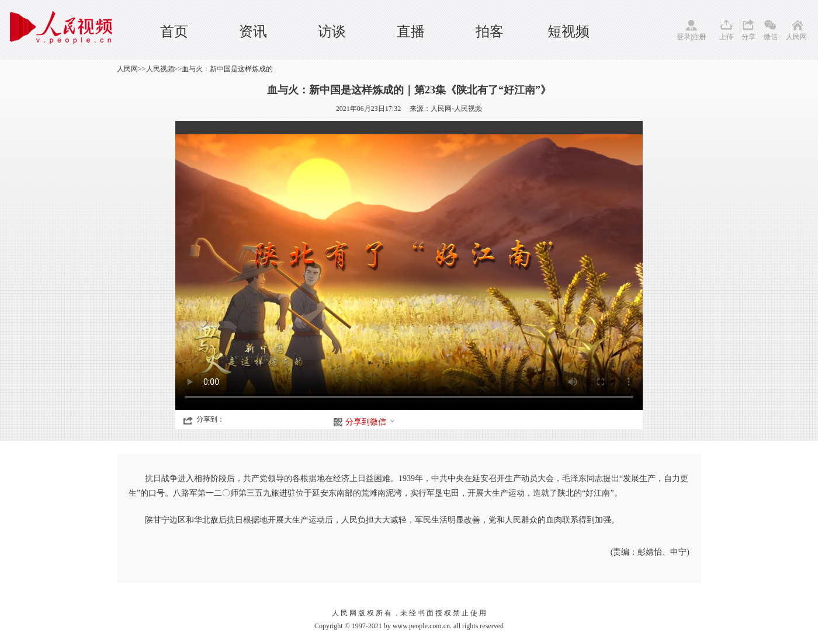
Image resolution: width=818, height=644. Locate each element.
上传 (726, 37)
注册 (699, 37)
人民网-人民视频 (456, 109)
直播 (411, 32)
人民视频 (160, 69)
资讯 (253, 32)
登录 (684, 37)
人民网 (796, 37)
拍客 (490, 32)
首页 (174, 32)
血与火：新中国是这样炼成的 (227, 69)
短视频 (569, 32)
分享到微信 (370, 422)
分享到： (210, 419)
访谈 (332, 32)
